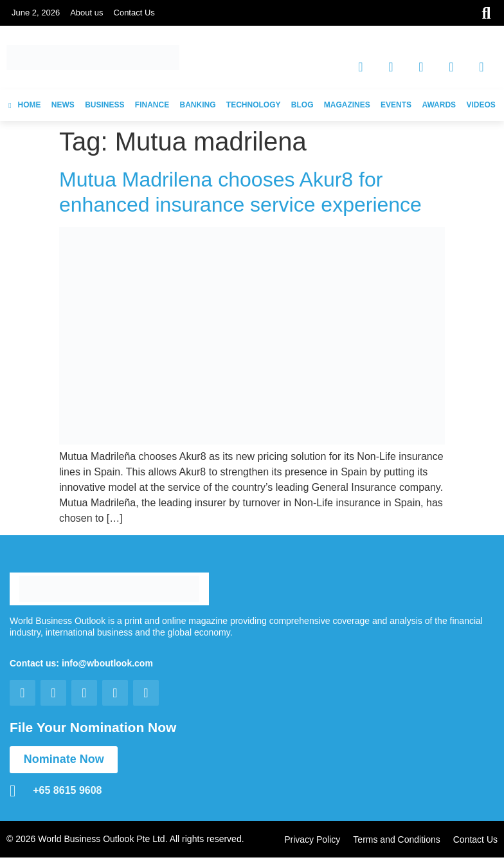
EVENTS (396, 105)
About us (86, 13)
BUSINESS (104, 105)
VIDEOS (481, 105)
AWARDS (439, 105)
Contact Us (134, 13)
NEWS (63, 105)
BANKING (198, 105)
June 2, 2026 (36, 13)
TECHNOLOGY (254, 105)
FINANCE (152, 105)
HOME (24, 105)
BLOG (302, 105)
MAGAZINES (347, 105)
